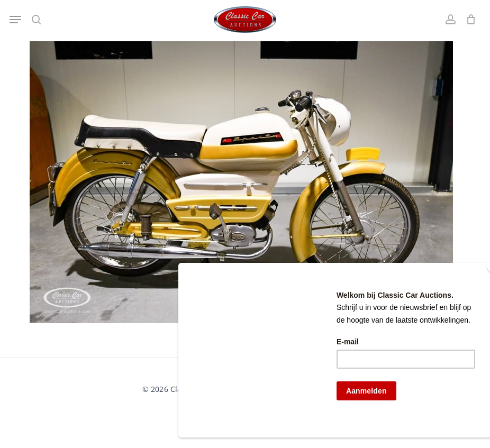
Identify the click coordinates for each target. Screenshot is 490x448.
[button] (15, 20)
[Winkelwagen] (469, 20)
